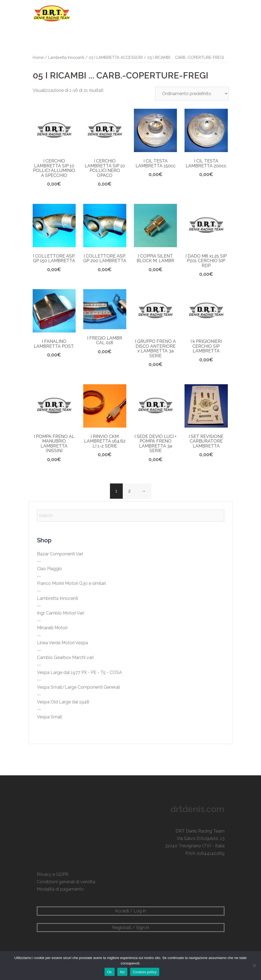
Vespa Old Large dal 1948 (63, 702)
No (122, 972)
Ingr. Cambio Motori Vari (61, 613)
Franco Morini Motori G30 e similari (71, 583)
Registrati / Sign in (131, 928)
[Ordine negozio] (192, 94)
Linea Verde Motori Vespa (62, 643)
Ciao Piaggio (50, 569)
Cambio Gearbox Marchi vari (65, 657)
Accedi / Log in (130, 911)
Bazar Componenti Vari (60, 554)
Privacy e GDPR (53, 874)
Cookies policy (145, 972)
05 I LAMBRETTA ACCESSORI (116, 57)
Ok (110, 972)
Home (38, 57)
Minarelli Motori (52, 628)
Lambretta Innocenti (66, 57)
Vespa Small (50, 717)
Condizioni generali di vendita (66, 882)
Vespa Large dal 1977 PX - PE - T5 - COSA (79, 672)
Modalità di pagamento (60, 889)
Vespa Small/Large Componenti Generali (79, 687)
